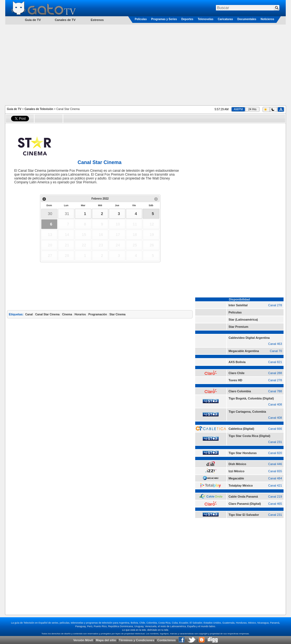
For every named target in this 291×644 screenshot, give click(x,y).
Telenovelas (206, 19)
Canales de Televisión (39, 109)
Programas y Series (164, 19)
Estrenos (97, 20)
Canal (29, 314)
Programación (98, 314)
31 (67, 214)
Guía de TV (14, 109)
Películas (141, 19)
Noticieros (267, 19)
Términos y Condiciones (137, 640)
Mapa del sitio (106, 640)
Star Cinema (117, 314)
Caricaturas (225, 19)
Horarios (80, 314)
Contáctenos (166, 640)
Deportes (187, 19)
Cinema (67, 314)
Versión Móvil (83, 640)
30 (50, 214)
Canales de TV (65, 20)
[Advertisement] (146, 65)
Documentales (247, 19)
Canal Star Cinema (47, 314)
